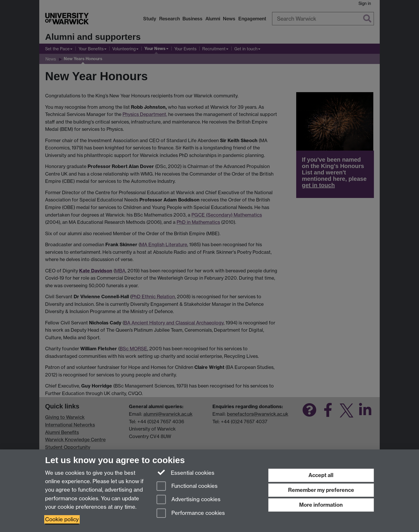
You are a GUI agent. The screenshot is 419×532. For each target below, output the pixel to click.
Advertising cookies (189, 500)
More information (321, 505)
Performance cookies (191, 514)
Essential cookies (185, 472)
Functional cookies (187, 487)
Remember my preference (321, 490)
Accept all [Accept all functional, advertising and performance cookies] (321, 475)
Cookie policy (62, 519)
